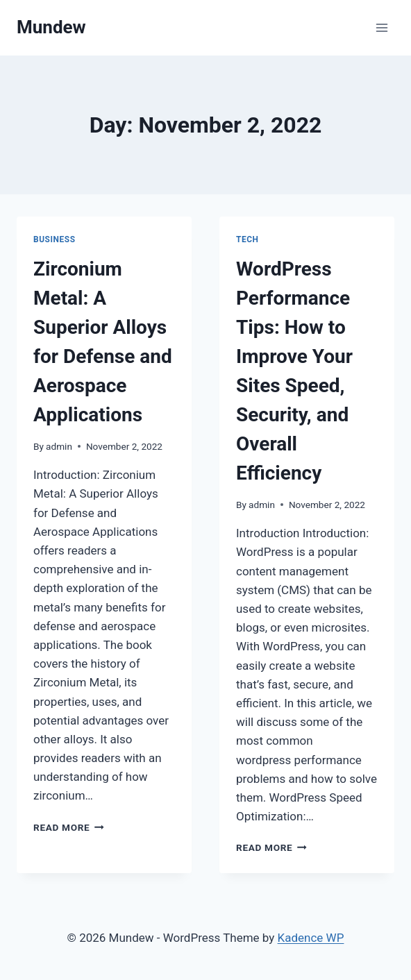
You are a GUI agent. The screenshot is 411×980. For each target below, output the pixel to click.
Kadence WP (311, 938)
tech (248, 239)
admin (59, 446)
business (54, 239)
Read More (69, 827)
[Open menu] (381, 27)
